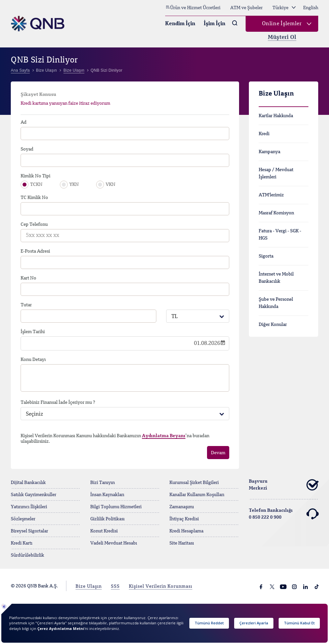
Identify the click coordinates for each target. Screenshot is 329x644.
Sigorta (266, 256)
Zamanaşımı (182, 507)
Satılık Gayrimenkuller (34, 495)
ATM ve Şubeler (246, 8)
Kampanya (269, 152)
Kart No (28, 278)
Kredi (264, 134)
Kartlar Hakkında (276, 116)
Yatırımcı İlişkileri (29, 507)
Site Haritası (182, 543)
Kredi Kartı (22, 543)
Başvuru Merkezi (284, 485)
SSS (115, 586)
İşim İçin (215, 24)
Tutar (26, 305)
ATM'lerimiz (271, 195)
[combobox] (198, 316)
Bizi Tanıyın (103, 483)
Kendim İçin (180, 24)
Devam (218, 453)
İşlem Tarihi (33, 332)
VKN (111, 185)
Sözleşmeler (23, 519)
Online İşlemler (282, 24)
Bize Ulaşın (89, 586)
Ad (24, 122)
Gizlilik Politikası (107, 519)
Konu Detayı (33, 360)
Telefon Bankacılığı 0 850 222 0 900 (284, 514)
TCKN (36, 185)
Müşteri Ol (282, 37)
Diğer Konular (273, 325)
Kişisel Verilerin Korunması (161, 586)
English (311, 8)
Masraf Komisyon (276, 213)
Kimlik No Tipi (35, 176)
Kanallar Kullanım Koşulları (197, 495)
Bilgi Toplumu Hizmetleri (116, 507)
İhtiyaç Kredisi (184, 519)
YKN (74, 185)
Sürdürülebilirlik (27, 555)
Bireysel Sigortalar (29, 531)
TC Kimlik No (34, 198)
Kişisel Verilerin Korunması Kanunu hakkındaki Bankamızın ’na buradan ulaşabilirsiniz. (115, 439)
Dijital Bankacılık (28, 483)
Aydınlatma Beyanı (164, 436)
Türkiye (284, 8)
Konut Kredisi (104, 531)
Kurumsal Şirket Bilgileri (194, 483)
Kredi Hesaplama (186, 531)
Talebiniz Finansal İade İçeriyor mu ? (58, 402)
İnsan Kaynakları (107, 495)
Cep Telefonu (34, 224)
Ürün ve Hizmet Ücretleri (193, 8)
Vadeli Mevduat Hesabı (114, 543)
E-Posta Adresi (35, 251)
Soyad (27, 149)
